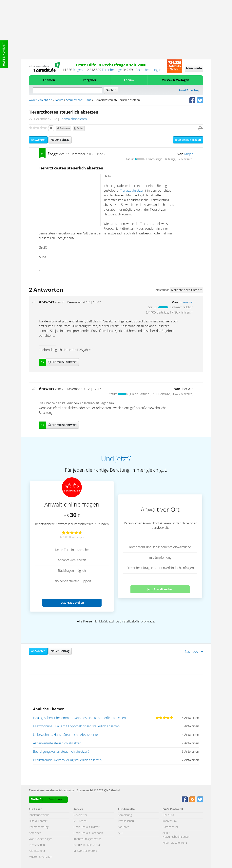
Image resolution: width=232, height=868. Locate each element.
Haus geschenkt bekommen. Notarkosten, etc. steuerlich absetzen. (80, 718)
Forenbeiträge (112, 70)
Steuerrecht (74, 100)
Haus (88, 100)
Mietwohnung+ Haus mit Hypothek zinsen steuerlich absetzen (76, 726)
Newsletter (80, 815)
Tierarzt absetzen (132, 191)
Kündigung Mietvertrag (87, 845)
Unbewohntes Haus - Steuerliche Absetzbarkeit (66, 735)
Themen (49, 80)
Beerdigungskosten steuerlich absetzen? (61, 752)
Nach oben (194, 652)
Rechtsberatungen (148, 70)
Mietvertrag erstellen (86, 851)
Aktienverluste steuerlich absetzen (57, 743)
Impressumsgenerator (87, 839)
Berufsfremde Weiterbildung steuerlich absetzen (67, 760)
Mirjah (189, 154)
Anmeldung (125, 815)
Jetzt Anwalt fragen (188, 140)
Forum (129, 80)
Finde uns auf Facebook (88, 833)
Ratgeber (79, 70)
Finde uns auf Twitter (86, 827)
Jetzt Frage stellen (72, 603)
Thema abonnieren (73, 119)
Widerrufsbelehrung (175, 843)
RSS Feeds (80, 821)
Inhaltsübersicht (39, 815)
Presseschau (37, 845)
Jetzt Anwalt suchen (160, 589)
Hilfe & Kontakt (4, 54)
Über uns (168, 815)
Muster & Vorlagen (175, 80)
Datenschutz (170, 827)
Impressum (170, 821)
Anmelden (35, 833)
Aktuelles (124, 827)
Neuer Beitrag (60, 140)
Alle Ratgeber (37, 851)
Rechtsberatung (39, 827)
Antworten (38, 140)
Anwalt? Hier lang (189, 90)
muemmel (186, 302)
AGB (121, 833)
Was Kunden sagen (41, 839)
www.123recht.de (40, 100)
